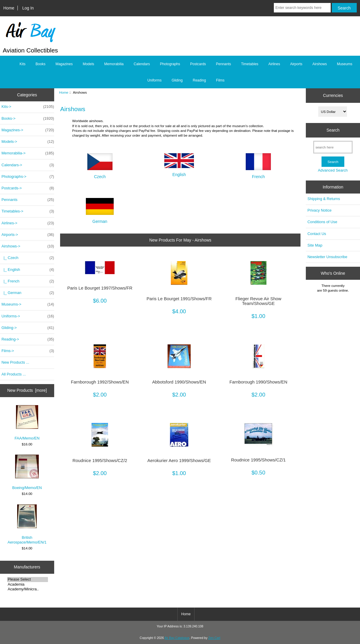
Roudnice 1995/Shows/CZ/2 (100, 461)
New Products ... (15, 362)
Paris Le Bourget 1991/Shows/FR (179, 299)
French (258, 174)
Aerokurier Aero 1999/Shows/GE (179, 461)
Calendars (142, 64)
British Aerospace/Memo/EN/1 (27, 524)
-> (28, 246)
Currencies (333, 95)
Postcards (198, 64)
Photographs (170, 64)
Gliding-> (28, 328)
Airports (296, 64)
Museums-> (28, 304)
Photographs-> (28, 177)
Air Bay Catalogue (177, 638)
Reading (199, 80)
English (179, 172)
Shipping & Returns (324, 199)
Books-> (28, 119)
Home (9, 8)
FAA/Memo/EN (27, 423)
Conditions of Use (322, 222)
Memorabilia (114, 64)
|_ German (28, 293)
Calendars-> (28, 165)
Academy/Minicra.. (28, 589)
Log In (28, 8)
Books (40, 64)
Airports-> (28, 235)
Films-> (28, 351)
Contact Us (317, 234)
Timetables (250, 64)
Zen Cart (214, 638)
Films (220, 80)
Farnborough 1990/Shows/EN (258, 382)
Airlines (274, 64)
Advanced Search (333, 170)
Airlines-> (28, 223)
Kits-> (28, 107)
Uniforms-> (28, 316)
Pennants (224, 64)
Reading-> (28, 339)
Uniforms (155, 80)
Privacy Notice (319, 210)
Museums (345, 64)
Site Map (315, 245)
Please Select (28, 579)
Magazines (64, 64)
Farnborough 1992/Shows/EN (100, 382)
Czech (100, 174)
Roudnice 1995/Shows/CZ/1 (258, 460)
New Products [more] (27, 390)
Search (333, 130)
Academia (28, 584)
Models (88, 64)
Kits (22, 64)
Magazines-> (28, 130)
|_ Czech (28, 258)
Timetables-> (28, 211)
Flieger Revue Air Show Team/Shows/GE (258, 301)
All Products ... (14, 374)
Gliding (177, 80)
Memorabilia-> (28, 153)
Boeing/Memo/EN (27, 472)
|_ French (28, 281)
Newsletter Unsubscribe (327, 257)
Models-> (28, 142)
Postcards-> (28, 188)
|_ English (28, 270)
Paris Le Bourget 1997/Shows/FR (100, 288)
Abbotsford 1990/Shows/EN (179, 382)
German (100, 219)
